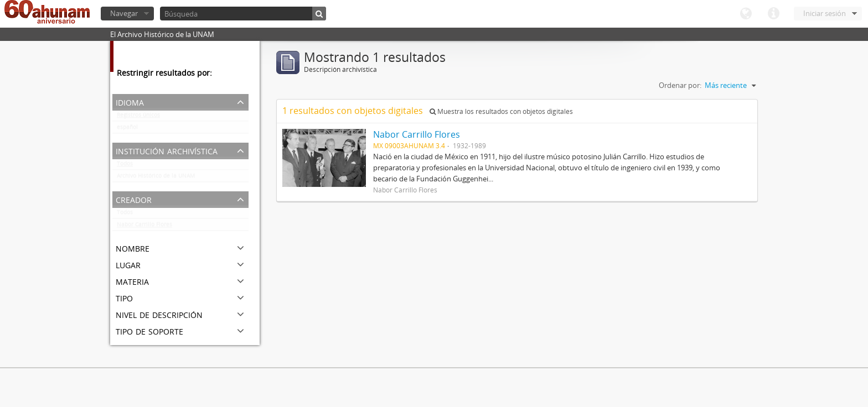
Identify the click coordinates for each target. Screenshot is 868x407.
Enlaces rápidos (773, 14)
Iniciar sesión (825, 13)
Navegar (124, 13)
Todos (125, 166)
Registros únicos (138, 117)
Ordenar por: (680, 85)
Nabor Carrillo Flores (144, 227)
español (127, 129)
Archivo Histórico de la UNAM (156, 178)
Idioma (746, 14)
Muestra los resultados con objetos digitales (501, 111)
